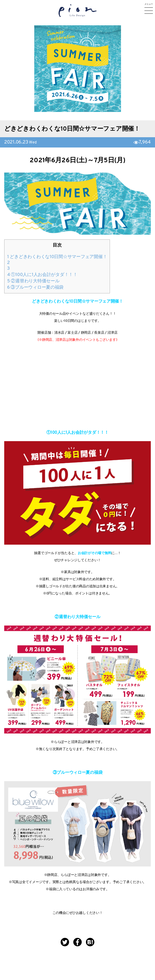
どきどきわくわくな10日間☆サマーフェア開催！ (72, 129)
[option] (78, 69)
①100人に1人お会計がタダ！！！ (42, 275)
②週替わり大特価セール (33, 281)
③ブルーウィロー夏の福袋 (35, 288)
